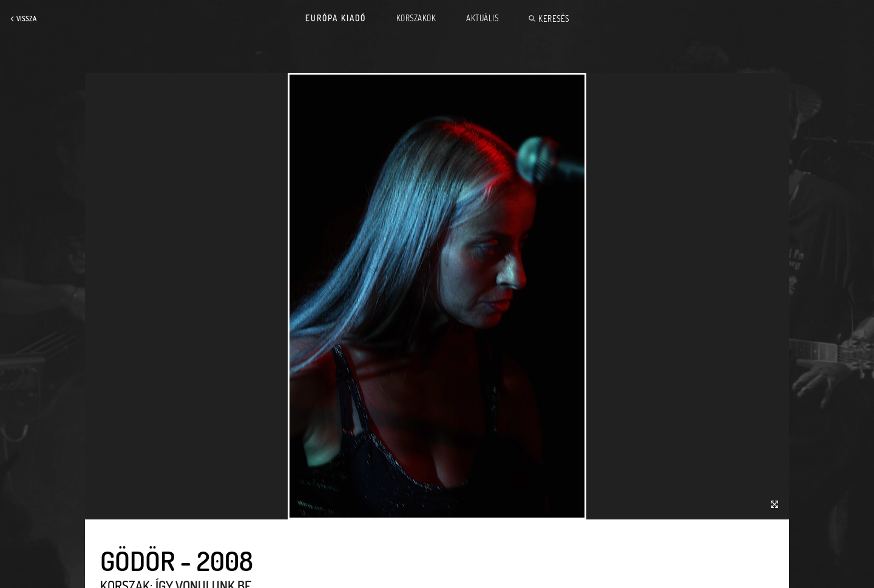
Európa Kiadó (336, 18)
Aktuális (482, 18)
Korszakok (416, 18)
